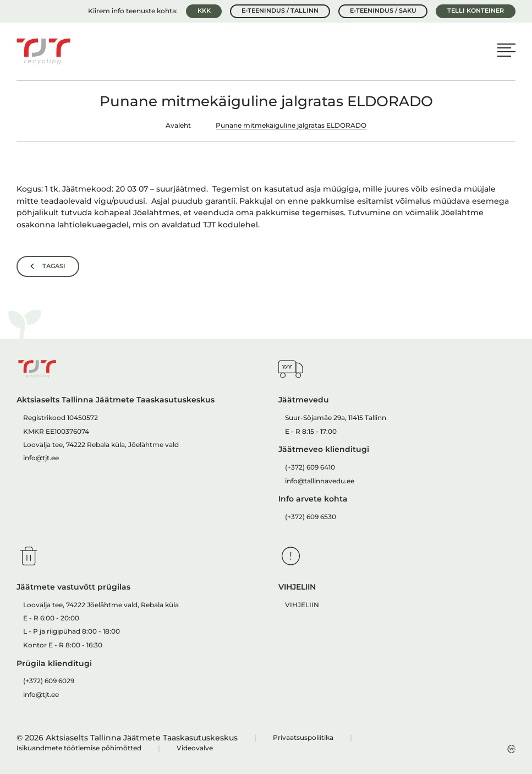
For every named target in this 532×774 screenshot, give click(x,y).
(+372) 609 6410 (310, 467)
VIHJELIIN (302, 605)
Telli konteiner (476, 11)
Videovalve (195, 748)
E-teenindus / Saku (383, 11)
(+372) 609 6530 (311, 517)
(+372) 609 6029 (49, 681)
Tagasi (54, 266)
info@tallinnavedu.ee (320, 481)
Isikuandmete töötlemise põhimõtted (79, 748)
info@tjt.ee (41, 458)
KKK (204, 11)
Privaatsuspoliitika (303, 737)
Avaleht (178, 125)
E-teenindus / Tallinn (280, 11)
